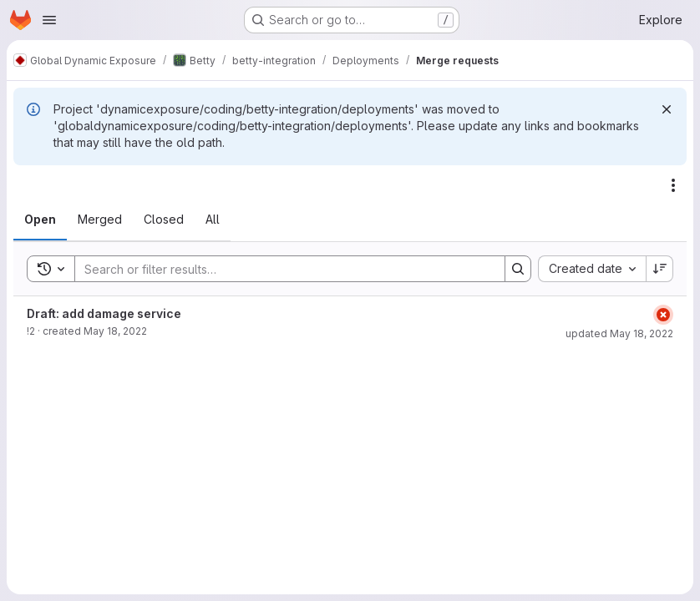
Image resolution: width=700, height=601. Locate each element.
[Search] (282, 269)
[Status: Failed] (663, 315)
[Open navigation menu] (49, 20)
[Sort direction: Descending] (660, 269)
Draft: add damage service (104, 313)
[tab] (40, 220)
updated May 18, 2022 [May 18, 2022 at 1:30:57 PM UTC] (619, 333)
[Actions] (673, 185)
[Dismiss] (667, 109)
